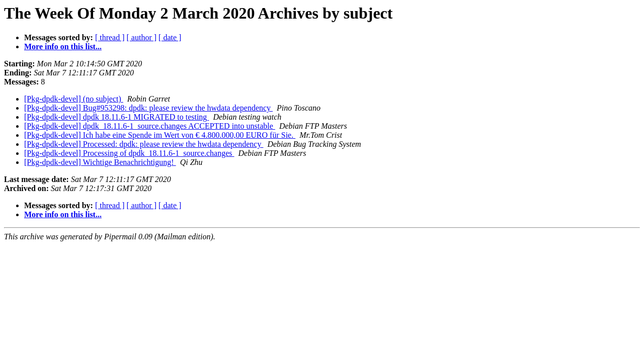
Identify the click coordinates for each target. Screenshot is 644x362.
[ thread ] (110, 37)
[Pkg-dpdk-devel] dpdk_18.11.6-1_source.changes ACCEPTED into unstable (150, 126)
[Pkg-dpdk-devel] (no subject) (74, 99)
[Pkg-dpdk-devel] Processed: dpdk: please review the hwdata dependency (144, 144)
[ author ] (142, 37)
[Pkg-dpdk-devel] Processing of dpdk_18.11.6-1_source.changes (129, 153)
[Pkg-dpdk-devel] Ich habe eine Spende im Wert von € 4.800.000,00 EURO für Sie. (160, 135)
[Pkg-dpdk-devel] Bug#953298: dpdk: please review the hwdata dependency (148, 108)
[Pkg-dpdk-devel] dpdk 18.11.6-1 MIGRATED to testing (116, 117)
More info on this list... (63, 47)
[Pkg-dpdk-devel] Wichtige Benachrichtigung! (100, 162)
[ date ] (170, 37)
